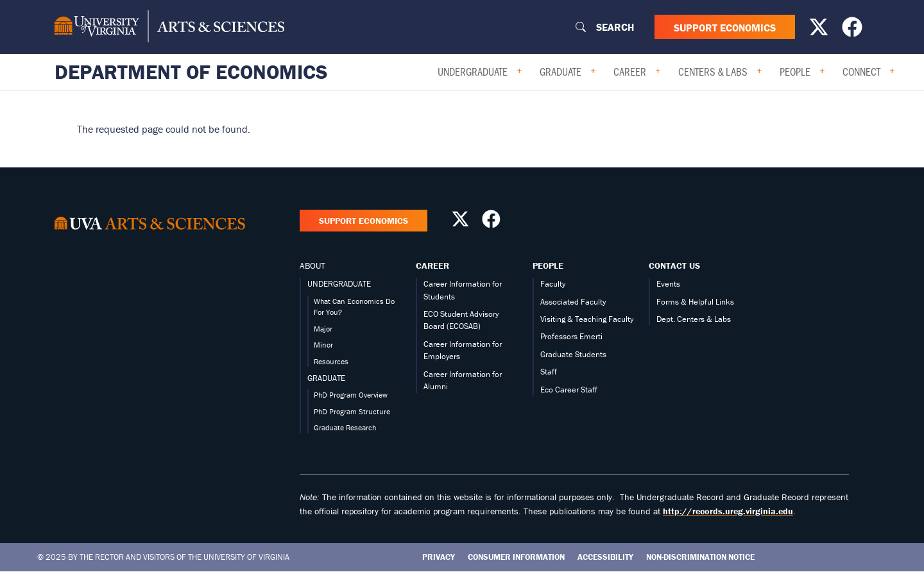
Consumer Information (516, 557)
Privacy (439, 557)
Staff (549, 372)
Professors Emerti (571, 336)
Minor (323, 345)
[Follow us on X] (820, 31)
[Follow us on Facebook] (854, 31)
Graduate (560, 71)
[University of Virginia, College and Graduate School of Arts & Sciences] (169, 27)
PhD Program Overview (351, 395)
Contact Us (674, 265)
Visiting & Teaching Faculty (587, 319)
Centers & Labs (713, 71)
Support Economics (725, 27)
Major (323, 329)
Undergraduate (473, 71)
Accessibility (605, 557)
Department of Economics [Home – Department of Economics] (191, 72)
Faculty (553, 284)
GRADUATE (326, 378)
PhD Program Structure (352, 411)
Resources (331, 361)
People (795, 71)
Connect (861, 71)
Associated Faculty (573, 302)
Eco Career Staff (569, 390)
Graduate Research (345, 427)
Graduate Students (573, 354)
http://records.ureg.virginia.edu (728, 511)
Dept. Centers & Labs (694, 319)
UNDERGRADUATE (339, 284)
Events (668, 284)
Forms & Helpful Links (695, 302)
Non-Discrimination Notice (700, 557)
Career (630, 71)
